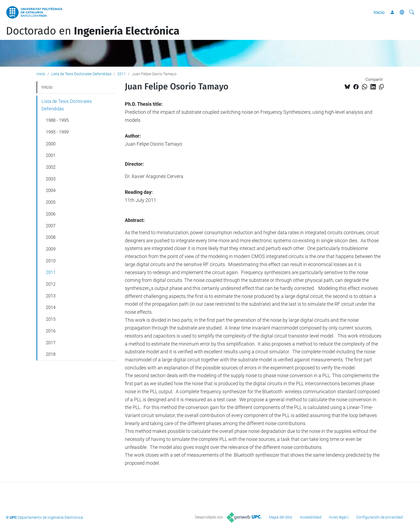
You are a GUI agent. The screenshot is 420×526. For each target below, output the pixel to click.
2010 (51, 261)
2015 (51, 319)
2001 (51, 155)
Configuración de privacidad (380, 517)
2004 (51, 190)
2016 (51, 331)
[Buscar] (412, 12)
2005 (51, 202)
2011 (122, 74)
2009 (51, 249)
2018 (51, 354)
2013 (51, 296)
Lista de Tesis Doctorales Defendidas (81, 74)
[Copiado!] (381, 87)
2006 (51, 214)
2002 (51, 167)
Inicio (379, 12)
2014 (51, 307)
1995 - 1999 (57, 132)
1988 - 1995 (57, 120)
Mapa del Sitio (281, 517)
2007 (51, 226)
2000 (51, 144)
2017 (51, 343)
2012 (51, 284)
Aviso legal (338, 517)
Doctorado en (93, 31)
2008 (51, 237)
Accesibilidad (311, 517)
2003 (51, 179)
